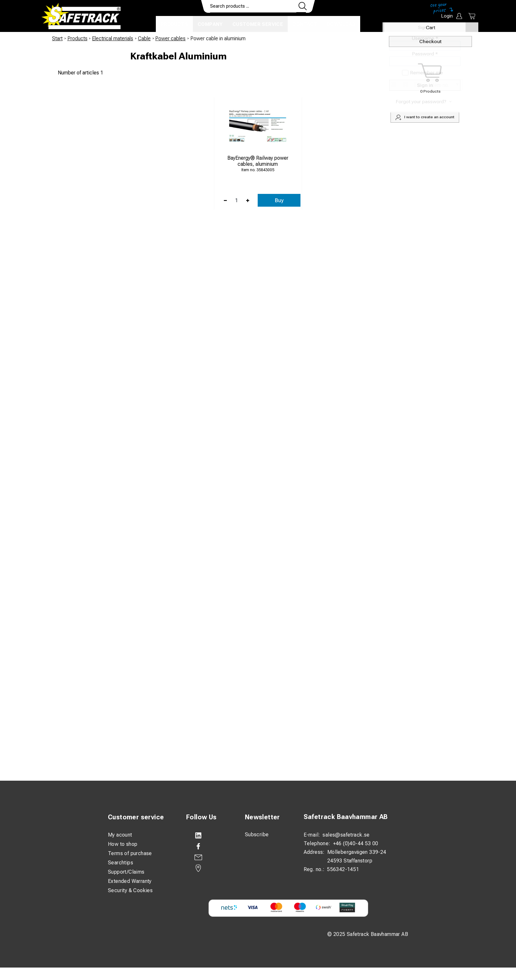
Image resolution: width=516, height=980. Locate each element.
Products (174, 24)
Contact (305, 24)
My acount (120, 835)
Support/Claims (126, 872)
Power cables (170, 38)
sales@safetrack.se (346, 835)
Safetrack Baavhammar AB (346, 817)
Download (341, 24)
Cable (144, 38)
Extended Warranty (130, 881)
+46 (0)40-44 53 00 (356, 843)
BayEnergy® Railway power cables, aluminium (258, 161)
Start (57, 38)
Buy (279, 200)
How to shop (123, 844)
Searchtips (121, 863)
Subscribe (257, 835)
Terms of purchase (130, 853)
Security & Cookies (130, 890)
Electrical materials (113, 38)
